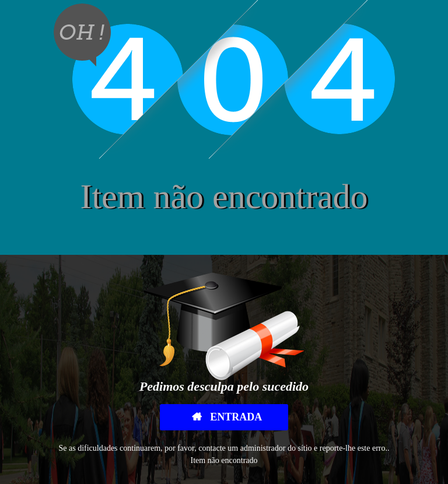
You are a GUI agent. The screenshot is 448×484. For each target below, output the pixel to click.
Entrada (235, 417)
